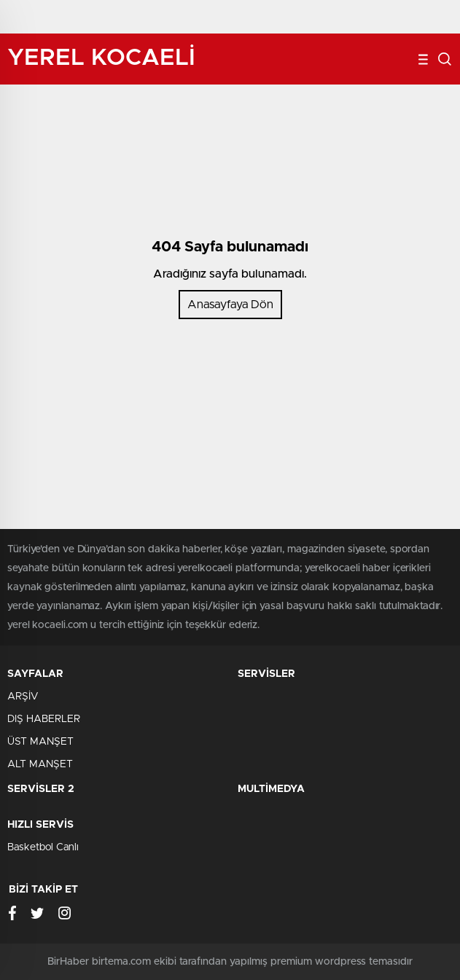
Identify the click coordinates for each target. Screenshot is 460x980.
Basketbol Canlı (43, 847)
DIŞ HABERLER (44, 719)
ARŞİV (23, 697)
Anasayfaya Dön (230, 305)
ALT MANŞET (40, 764)
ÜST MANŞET (40, 742)
